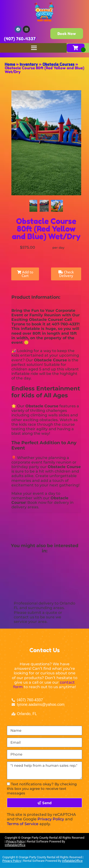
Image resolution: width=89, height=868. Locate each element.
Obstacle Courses (59, 64)
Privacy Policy (51, 819)
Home (10, 64)
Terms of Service (23, 824)
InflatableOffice (15, 845)
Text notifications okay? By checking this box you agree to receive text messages (42, 789)
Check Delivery (66, 274)
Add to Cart (25, 274)
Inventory (29, 64)
